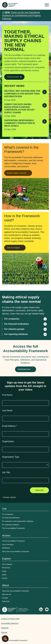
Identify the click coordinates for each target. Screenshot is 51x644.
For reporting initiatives (16, 334)
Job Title (6, 472)
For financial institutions (17, 324)
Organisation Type (11, 457)
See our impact (13, 248)
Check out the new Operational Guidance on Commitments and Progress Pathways (21, 15)
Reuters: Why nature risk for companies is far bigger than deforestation (22, 94)
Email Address (10, 426)
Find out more (13, 77)
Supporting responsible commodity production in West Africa (20, 123)
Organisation (8, 441)
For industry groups (14, 329)
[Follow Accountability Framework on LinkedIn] (41, 610)
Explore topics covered (17, 173)
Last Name (7, 410)
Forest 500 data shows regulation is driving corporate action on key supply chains (20, 108)
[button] (5, 639)
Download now (24, 369)
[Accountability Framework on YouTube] (47, 610)
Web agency (40, 627)
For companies (12, 319)
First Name (7, 395)
